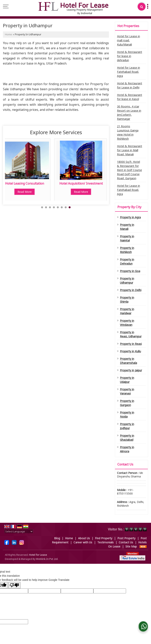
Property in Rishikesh (127, 250)
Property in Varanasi (127, 391)
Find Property (104, 538)
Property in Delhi (131, 290)
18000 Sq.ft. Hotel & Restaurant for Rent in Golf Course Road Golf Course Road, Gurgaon (129, 170)
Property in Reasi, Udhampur (131, 334)
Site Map (131, 546)
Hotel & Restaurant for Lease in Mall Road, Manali (130, 150)
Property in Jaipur (131, 370)
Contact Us (126, 542)
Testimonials (105, 542)
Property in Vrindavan (127, 323)
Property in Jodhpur (127, 426)
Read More (32, 192)
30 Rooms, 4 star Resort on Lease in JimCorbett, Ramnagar (129, 113)
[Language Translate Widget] (19, 531)
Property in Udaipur (127, 380)
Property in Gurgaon (127, 403)
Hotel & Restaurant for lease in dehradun (130, 56)
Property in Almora (127, 449)
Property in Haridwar (127, 311)
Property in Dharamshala (128, 361)
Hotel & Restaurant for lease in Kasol (130, 97)
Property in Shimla (127, 300)
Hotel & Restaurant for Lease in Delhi (130, 85)
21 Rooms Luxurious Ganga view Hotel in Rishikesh (128, 132)
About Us (84, 538)
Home (8, 34)
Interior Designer (88, 184)
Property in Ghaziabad (127, 438)
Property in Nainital (127, 238)
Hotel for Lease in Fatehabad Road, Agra (128, 72)
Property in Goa (130, 271)
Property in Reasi (131, 344)
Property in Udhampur (127, 281)
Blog (57, 538)
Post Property (126, 538)
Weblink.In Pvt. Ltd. (47, 559)
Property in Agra (130, 217)
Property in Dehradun (127, 261)
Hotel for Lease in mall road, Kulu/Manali (128, 40)
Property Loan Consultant (32, 184)
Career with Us (83, 542)
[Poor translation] (14, 585)
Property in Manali (127, 227)
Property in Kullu (130, 351)
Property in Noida (127, 414)
